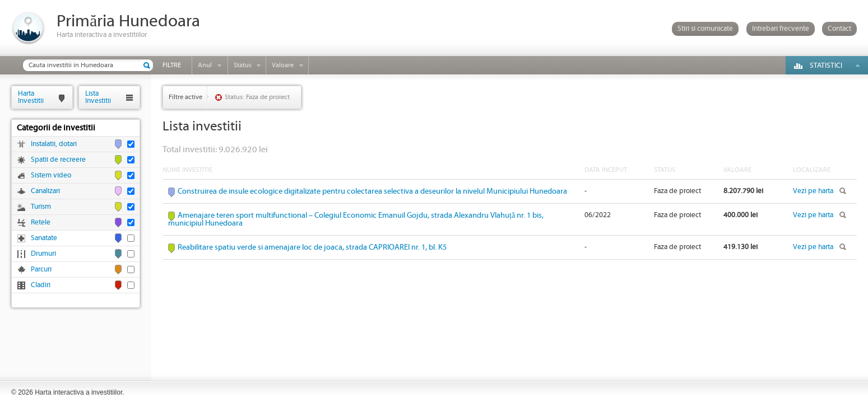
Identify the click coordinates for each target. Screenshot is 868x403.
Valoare (283, 65)
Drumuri (43, 254)
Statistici (826, 66)
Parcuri (41, 270)
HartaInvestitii (31, 97)
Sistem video (51, 175)
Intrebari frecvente (781, 29)
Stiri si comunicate (705, 29)
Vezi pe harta (813, 191)
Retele (41, 222)
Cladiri (41, 285)
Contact (839, 29)
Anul (205, 65)
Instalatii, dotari (54, 144)
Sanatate (44, 238)
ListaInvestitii (98, 97)
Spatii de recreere (58, 160)
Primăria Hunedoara (128, 22)
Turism (41, 207)
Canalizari (45, 191)
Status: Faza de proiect (257, 97)
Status (243, 65)
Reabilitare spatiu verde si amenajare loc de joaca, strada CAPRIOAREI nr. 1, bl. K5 (312, 247)
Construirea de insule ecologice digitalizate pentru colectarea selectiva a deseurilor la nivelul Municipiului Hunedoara (372, 191)
